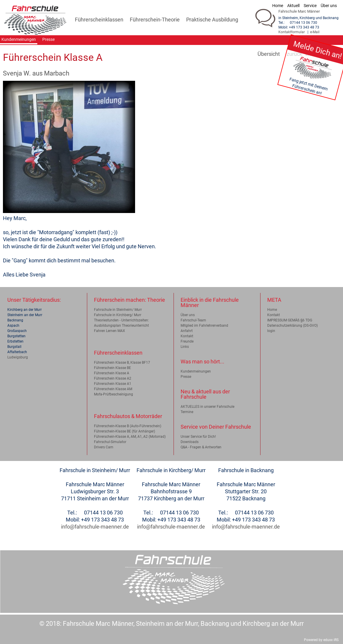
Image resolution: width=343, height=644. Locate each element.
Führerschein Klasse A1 (113, 384)
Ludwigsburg (18, 357)
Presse (186, 377)
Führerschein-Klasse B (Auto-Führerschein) (128, 426)
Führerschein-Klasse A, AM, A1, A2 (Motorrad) (130, 437)
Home (272, 310)
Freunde (187, 341)
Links (185, 347)
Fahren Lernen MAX (110, 331)
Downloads (190, 442)
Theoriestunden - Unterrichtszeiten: (121, 320)
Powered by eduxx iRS (321, 640)
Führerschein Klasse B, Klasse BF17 (122, 363)
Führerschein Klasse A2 (113, 378)
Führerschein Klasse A (112, 373)
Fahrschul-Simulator (110, 442)
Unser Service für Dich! (198, 437)
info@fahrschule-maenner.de (95, 527)
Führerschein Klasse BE (112, 368)
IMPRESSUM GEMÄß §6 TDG (290, 320)
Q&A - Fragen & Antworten (201, 447)
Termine (187, 412)
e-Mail (315, 32)
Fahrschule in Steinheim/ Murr (118, 310)
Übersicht (269, 54)
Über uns (188, 315)
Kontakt (187, 336)
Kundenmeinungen (196, 371)
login (271, 331)
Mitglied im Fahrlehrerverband (204, 326)
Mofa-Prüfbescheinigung (114, 394)
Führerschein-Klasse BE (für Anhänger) (125, 431)
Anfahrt (187, 331)
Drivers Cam (104, 447)
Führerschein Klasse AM (113, 389)
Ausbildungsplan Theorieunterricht (121, 326)
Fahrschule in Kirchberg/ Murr (118, 315)
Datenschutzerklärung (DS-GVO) (292, 326)
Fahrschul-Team (193, 320)
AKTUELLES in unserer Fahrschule (207, 407)
